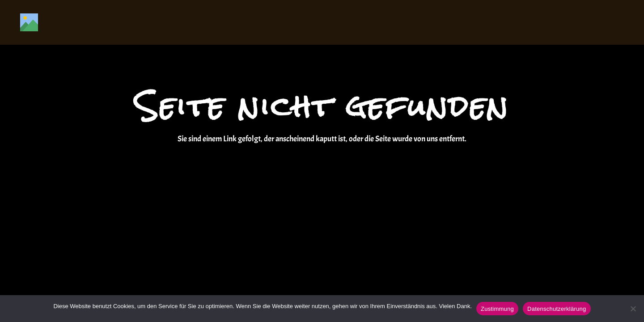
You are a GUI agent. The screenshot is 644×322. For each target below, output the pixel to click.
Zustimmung (497, 309)
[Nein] (633, 309)
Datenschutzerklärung (557, 309)
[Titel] (29, 22)
